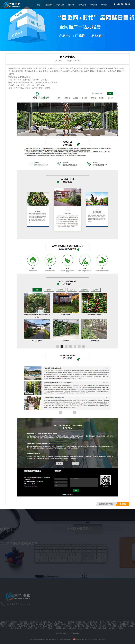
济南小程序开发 (123, 622)
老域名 (81, 628)
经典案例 (60, 5)
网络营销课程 (29, 624)
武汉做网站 (122, 626)
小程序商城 (70, 622)
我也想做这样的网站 (106, 504)
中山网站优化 (68, 626)
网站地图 (102, 640)
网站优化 (51, 628)
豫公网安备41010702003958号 (85, 640)
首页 (38, 5)
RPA (39, 626)
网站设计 (93, 624)
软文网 (57, 624)
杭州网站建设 (46, 622)
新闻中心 (71, 5)
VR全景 (104, 5)
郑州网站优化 (61, 628)
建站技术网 (112, 626)
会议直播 (18, 628)
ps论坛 (64, 624)
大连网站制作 (11, 626)
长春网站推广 (34, 622)
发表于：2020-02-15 (74, 61)
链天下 (113, 622)
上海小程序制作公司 (30, 628)
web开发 (32, 626)
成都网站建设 (92, 622)
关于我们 (93, 5)
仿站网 (20, 624)
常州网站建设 (81, 622)
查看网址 (123, 504)
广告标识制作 (13, 622)
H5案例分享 (72, 628)
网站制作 (58, 626)
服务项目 (49, 5)
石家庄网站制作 (91, 628)
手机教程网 (23, 622)
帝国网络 (12, 624)
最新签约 (82, 5)
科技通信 (120, 628)
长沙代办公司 (104, 622)
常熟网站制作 (22, 626)
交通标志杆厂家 (82, 624)
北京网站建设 (79, 626)
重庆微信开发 (47, 626)
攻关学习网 (102, 628)
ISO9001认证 (40, 624)
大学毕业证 (102, 624)
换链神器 (102, 626)
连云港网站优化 (58, 622)
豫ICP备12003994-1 (64, 640)
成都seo (43, 628)
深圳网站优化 (113, 624)
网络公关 (71, 624)
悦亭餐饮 (112, 628)
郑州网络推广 (125, 624)
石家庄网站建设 (92, 626)
